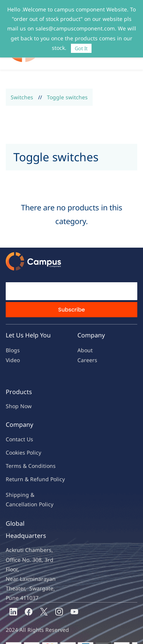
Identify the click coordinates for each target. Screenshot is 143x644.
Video (13, 344)
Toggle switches (67, 82)
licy (37, 437)
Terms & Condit (25, 450)
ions (50, 450)
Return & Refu (24, 464)
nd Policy (53, 464)
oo (12, 437)
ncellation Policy (33, 489)
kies (20, 437)
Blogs (13, 335)
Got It (81, 48)
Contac (14, 424)
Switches (22, 82)
